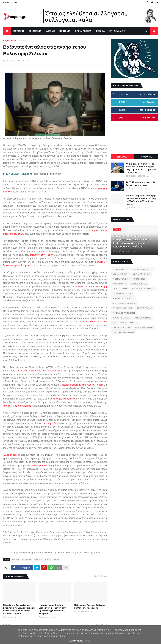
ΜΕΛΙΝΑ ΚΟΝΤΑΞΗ (120, 274)
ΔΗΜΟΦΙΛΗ (122, 157)
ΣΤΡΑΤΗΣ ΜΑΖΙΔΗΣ (121, 269)
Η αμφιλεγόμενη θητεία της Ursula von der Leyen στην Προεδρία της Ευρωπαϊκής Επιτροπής (53, 609)
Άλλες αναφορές (11, 455)
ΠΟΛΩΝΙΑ (38, 559)
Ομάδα (15, 2)
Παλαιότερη (100, 624)
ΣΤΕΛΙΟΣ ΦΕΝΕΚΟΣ (139, 284)
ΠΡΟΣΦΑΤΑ (146, 157)
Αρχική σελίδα (9, 40)
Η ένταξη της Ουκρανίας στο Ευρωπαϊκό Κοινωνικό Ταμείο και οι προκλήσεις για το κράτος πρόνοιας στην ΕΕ (19, 609)
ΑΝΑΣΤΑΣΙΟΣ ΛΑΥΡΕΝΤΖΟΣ (124, 313)
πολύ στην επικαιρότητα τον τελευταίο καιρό (39, 371)
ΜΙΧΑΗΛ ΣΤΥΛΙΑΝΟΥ (141, 274)
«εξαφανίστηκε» (40, 465)
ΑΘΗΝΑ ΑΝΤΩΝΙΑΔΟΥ (144, 328)
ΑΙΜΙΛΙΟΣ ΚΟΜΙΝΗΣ (143, 318)
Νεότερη (8, 624)
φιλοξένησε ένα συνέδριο (63, 399)
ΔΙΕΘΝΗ (22, 40)
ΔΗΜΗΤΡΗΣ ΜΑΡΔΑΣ (121, 318)
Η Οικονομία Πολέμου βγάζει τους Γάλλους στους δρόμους (90, 607)
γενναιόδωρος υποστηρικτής (17, 406)
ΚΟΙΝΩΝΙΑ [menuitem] (65, 31)
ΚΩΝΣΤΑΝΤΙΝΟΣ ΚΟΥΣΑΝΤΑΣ (125, 323)
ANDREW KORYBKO (121, 279)
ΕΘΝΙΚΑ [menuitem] (100, 31)
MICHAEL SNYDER (120, 289)
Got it (89, 641)
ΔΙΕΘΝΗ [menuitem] (50, 31)
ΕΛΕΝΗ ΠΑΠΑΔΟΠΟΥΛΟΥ (123, 298)
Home (6, 2)
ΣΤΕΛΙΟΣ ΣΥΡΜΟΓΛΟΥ (142, 269)
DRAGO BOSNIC (119, 284)
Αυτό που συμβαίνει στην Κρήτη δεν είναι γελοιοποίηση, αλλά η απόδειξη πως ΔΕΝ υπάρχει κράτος (142, 200)
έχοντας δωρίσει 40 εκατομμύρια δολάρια (82, 385)
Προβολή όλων (101, 576)
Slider (56, 559)
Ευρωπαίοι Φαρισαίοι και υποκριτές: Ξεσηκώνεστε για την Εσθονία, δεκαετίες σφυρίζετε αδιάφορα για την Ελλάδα (132, 241)
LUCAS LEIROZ (139, 279)
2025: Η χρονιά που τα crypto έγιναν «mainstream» (141, 184)
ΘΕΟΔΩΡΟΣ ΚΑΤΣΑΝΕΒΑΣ (143, 289)
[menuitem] (7, 31)
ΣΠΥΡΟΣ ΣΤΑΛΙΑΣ (144, 308)
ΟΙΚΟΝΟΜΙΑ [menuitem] (35, 31)
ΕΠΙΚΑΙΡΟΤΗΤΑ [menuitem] (83, 31)
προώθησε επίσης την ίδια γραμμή (90, 287)
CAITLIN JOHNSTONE (121, 328)
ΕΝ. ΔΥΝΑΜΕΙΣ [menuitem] (117, 31)
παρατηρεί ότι (50, 423)
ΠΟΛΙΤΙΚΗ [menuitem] (19, 31)
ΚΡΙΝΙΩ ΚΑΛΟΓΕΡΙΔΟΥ (122, 294)
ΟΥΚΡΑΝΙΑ (26, 559)
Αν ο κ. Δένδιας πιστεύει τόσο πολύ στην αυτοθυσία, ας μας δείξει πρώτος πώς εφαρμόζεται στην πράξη (141, 168)
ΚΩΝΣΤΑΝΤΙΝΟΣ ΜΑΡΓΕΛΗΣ (124, 303)
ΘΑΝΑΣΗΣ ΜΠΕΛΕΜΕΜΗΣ (123, 332)
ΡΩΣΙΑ (48, 559)
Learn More (76, 641)
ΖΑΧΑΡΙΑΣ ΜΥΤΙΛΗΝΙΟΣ (122, 308)
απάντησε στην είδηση (42, 255)
